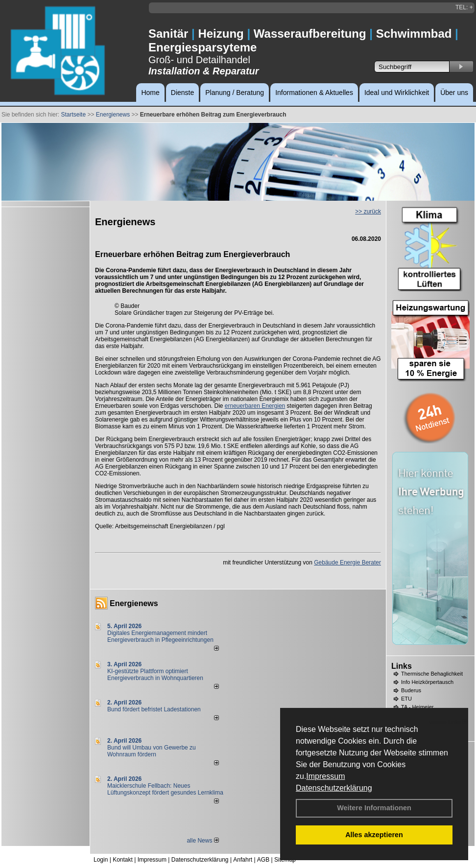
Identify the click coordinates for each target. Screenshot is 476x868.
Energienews (134, 603)
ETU (406, 699)
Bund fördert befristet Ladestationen (154, 709)
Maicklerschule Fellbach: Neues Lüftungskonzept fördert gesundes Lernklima (165, 789)
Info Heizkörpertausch (427, 682)
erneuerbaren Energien (255, 406)
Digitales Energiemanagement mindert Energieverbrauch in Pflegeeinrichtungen (160, 636)
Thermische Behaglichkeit (432, 674)
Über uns (454, 93)
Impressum (325, 776)
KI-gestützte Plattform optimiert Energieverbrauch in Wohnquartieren (155, 675)
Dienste (182, 93)
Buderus (411, 690)
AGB (263, 860)
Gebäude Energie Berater (347, 563)
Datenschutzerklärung (334, 788)
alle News (202, 841)
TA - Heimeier (417, 707)
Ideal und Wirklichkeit (397, 93)
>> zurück (368, 211)
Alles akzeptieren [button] (374, 835)
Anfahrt (243, 860)
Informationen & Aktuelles (314, 93)
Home (150, 93)
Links (402, 666)
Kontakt (123, 860)
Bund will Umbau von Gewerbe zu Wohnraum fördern (152, 751)
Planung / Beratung (235, 93)
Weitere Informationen (374, 808)
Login (101, 860)
